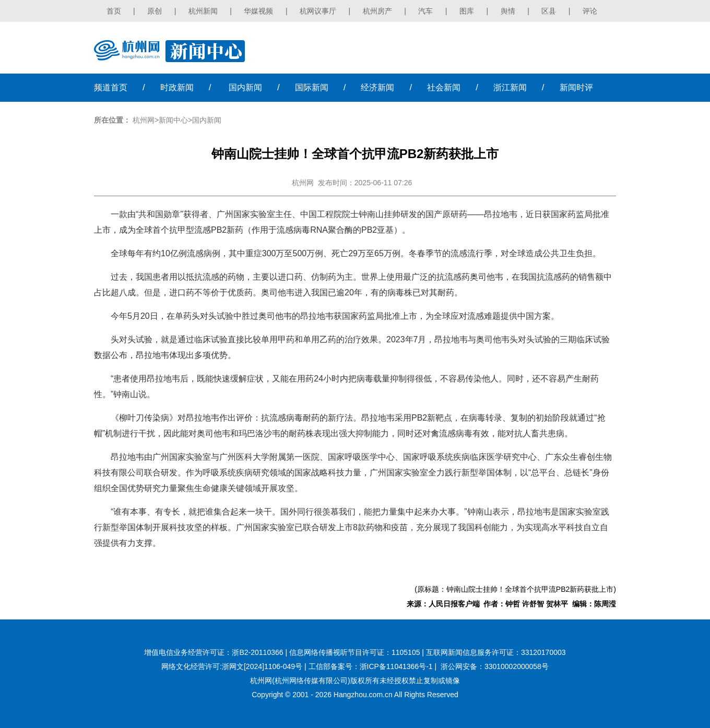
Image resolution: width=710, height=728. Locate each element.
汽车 (425, 11)
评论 (590, 11)
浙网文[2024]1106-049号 (262, 666)
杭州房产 (377, 11)
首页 (114, 11)
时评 (576, 87)
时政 (177, 87)
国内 (245, 87)
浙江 (510, 87)
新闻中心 (173, 120)
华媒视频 (258, 11)
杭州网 (144, 120)
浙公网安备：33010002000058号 (495, 666)
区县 (549, 11)
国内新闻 (207, 120)
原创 (155, 11)
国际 (312, 87)
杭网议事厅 (318, 11)
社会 (444, 87)
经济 (377, 87)
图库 (467, 11)
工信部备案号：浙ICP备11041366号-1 (371, 666)
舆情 (508, 11)
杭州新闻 (203, 11)
